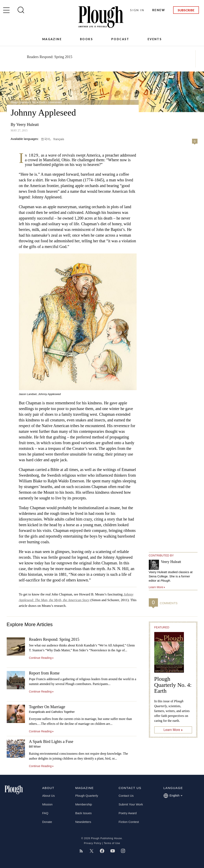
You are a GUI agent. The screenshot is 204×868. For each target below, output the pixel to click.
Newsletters (83, 822)
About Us (49, 796)
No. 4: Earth (39, 102)
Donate (47, 822)
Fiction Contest (129, 822)
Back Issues (84, 813)
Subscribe (186, 10)
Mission (47, 804)
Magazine (52, 39)
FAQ (45, 813)
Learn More (172, 730)
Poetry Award (128, 813)
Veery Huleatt (28, 124)
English (173, 796)
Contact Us (126, 796)
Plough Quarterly (20, 102)
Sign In (137, 10)
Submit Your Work (131, 804)
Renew (159, 10)
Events (155, 39)
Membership (84, 804)
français (59, 139)
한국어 (46, 139)
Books (86, 39)
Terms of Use (112, 843)
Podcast (120, 39)
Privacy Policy (93, 843)
